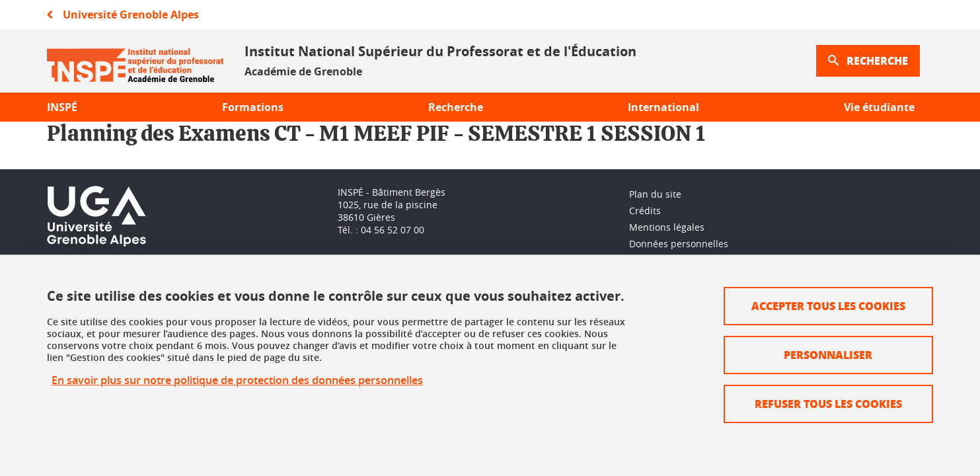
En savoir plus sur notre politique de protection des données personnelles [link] (237, 380)
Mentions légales (667, 227)
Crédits (645, 211)
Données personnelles (679, 244)
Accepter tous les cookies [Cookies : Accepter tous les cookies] (828, 306)
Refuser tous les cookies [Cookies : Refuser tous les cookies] (828, 404)
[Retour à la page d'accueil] (135, 61)
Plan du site (655, 194)
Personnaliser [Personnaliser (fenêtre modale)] (828, 355)
